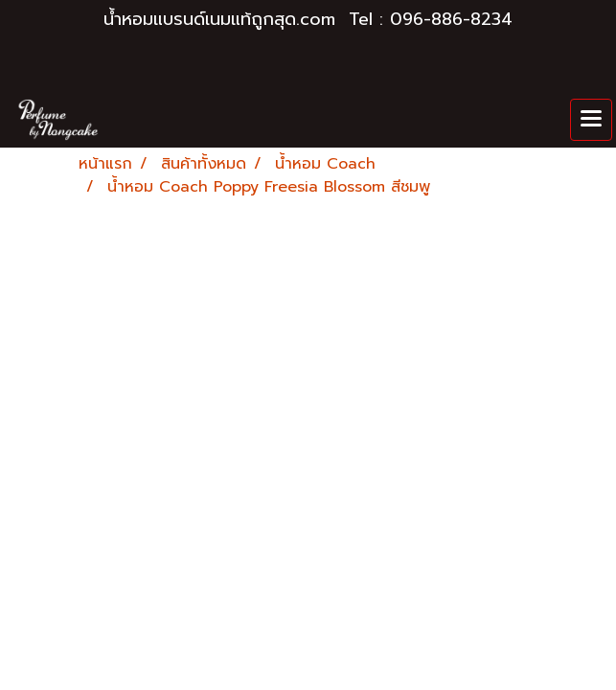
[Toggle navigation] (591, 120)
